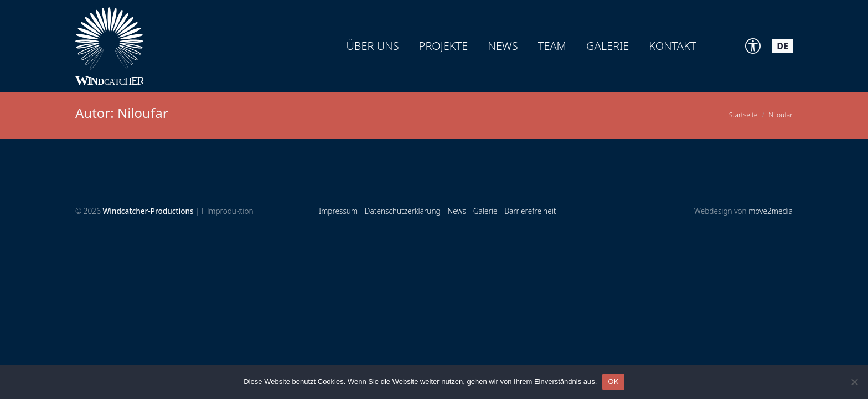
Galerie (608, 46)
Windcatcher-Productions (148, 211)
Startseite (743, 115)
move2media (771, 211)
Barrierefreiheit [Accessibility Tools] (530, 211)
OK (613, 382)
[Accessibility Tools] (753, 46)
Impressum (338, 211)
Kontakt (672, 46)
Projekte (444, 46)
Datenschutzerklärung (403, 211)
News (503, 46)
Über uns (372, 46)
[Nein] (854, 382)
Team (552, 46)
